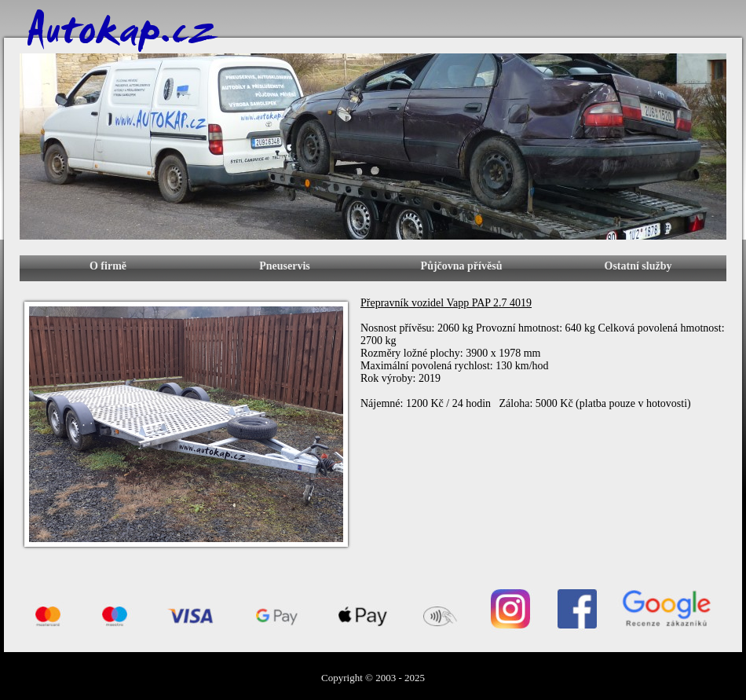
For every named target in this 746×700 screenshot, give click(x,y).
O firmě (108, 266)
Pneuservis (285, 266)
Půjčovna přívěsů (462, 266)
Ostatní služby (638, 266)
